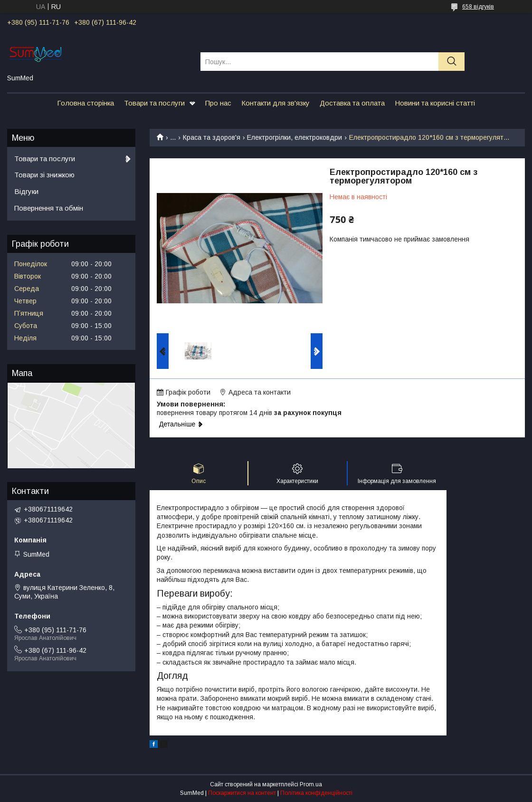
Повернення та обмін (49, 208)
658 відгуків (478, 7)
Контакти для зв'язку (275, 103)
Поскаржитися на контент (242, 793)
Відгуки (26, 191)
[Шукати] (451, 62)
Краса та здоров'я (212, 137)
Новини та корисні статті (435, 103)
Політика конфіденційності (316, 793)
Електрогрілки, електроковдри (294, 137)
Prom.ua (311, 784)
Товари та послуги (154, 103)
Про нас (218, 103)
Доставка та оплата (352, 103)
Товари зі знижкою (44, 175)
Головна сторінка (85, 103)
